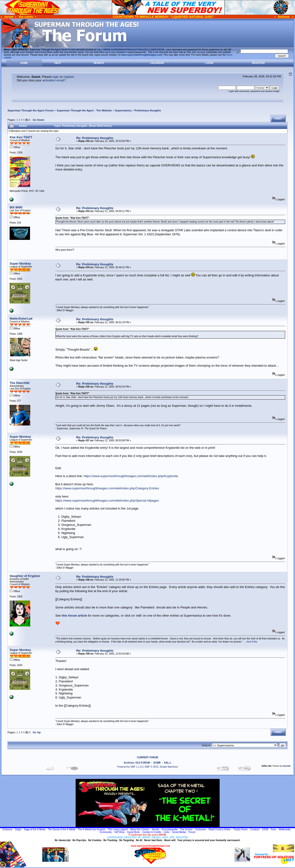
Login (209, 63)
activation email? (54, 80)
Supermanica (123, 110)
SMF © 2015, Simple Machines (161, 767)
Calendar (157, 63)
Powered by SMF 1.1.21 (130, 767)
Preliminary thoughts (148, 110)
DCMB (157, 763)
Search (99, 63)
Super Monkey (20, 264)
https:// (130, 50)
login (56, 77)
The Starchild (19, 383)
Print (278, 119)
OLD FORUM (143, 763)
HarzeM (287, 766)
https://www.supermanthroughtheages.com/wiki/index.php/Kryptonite (131, 476)
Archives (129, 763)
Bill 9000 (16, 207)
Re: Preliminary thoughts (95, 138)
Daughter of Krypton (25, 576)
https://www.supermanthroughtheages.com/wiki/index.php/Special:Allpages (107, 501)
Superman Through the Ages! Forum (30, 110)
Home (24, 63)
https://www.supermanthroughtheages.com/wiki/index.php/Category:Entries (107, 488)
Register (258, 63)
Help (58, 63)
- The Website (84, 110)
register (69, 77)
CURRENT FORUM (147, 757)
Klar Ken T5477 (21, 137)
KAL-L (168, 763)
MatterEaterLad (21, 319)
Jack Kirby (252, 642)
